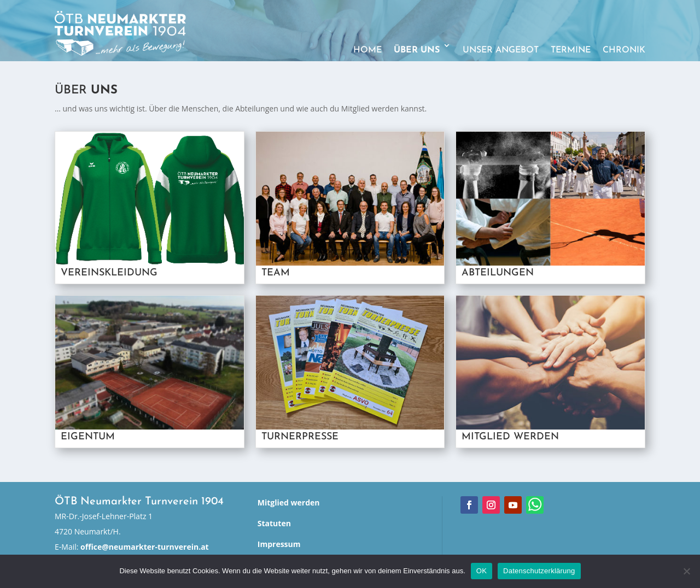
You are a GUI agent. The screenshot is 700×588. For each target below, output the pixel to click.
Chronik (624, 50)
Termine (571, 50)
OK (482, 571)
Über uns (417, 50)
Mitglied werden (289, 502)
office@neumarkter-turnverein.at (145, 547)
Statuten (274, 523)
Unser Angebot (501, 50)
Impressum (279, 544)
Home (367, 50)
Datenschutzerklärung (539, 571)
